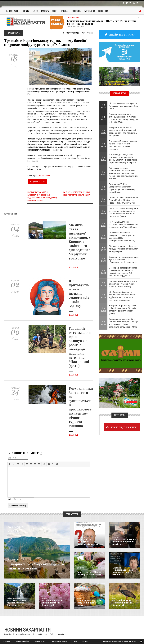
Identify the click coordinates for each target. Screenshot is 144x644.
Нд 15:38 (103, 249)
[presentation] (10, 464)
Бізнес (35, 11)
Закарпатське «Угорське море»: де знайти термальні (37, 566)
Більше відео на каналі (123, 427)
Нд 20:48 (103, 132)
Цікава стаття (37, 182)
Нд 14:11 (103, 272)
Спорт (55, 11)
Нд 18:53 (103, 158)
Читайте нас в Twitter (121, 34)
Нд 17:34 (103, 188)
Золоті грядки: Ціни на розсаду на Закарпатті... (89, 574)
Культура (45, 11)
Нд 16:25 (103, 212)
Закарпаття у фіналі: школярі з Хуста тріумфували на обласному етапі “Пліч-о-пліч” (124, 260)
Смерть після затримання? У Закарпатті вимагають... (90, 542)
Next (138, 17)
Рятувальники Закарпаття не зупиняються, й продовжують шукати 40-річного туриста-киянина (81, 407)
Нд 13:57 (103, 284)
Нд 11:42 (103, 323)
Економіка (76, 11)
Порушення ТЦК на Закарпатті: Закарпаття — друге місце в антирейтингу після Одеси (122, 188)
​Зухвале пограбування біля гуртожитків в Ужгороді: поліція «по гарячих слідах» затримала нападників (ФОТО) (124, 323)
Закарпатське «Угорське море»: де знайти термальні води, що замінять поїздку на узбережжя (123, 132)
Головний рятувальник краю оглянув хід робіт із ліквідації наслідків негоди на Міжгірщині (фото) (80, 347)
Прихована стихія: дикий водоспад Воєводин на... (19, 604)
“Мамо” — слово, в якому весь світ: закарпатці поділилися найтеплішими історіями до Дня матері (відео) (123, 212)
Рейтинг (88, 33)
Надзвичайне (12, 11)
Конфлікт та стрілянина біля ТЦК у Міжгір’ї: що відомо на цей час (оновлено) (102, 22)
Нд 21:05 (103, 118)
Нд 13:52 (103, 296)
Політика (25, 11)
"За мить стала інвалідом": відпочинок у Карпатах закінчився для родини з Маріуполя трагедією (80, 241)
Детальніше (75, 267)
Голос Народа (81, 537)
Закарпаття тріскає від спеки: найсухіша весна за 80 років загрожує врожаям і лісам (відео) (123, 309)
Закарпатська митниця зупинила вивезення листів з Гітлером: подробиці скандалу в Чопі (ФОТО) (123, 118)
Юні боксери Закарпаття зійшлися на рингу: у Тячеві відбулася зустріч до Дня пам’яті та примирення (122, 296)
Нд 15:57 (103, 237)
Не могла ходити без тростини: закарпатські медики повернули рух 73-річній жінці (124, 224)
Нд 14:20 (103, 260)
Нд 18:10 (103, 173)
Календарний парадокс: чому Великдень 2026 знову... (89, 603)
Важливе (45, 599)
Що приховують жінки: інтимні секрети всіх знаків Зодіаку (79, 293)
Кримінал (65, 11)
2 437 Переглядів (71, 33)
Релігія (79, 599)
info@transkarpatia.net (58, 634)
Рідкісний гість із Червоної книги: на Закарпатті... (121, 603)
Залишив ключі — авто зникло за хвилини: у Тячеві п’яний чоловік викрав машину (123, 284)
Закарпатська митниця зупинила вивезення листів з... (123, 542)
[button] (10, 464)
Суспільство (89, 11)
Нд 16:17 (103, 225)
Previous (136, 17)
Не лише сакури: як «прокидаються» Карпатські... (52, 603)
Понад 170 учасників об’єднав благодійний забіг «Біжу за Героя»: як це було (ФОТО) (123, 200)
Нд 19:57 (103, 145)
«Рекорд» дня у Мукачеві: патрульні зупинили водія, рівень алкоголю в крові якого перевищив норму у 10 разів (123, 158)
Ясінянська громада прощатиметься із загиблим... (122, 573)
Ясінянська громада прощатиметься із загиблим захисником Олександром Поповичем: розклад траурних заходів (123, 173)
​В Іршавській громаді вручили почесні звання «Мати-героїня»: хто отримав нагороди (123, 145)
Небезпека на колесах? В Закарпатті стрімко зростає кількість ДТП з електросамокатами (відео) (122, 237)
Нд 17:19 (103, 200)
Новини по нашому (13, 599)
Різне (114, 599)
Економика (81, 568)
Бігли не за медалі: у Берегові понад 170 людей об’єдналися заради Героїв (123, 249)
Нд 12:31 (103, 309)
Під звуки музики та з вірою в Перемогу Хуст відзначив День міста (124, 106)
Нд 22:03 (103, 106)
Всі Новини (103, 11)
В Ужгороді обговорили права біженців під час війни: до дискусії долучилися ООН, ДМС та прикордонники (123, 272)
